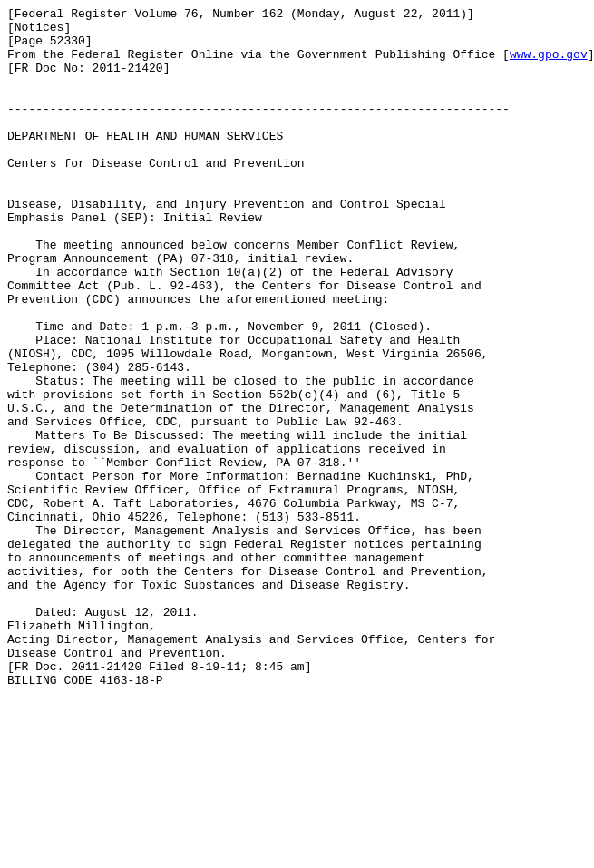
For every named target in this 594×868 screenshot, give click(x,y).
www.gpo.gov (549, 64)
